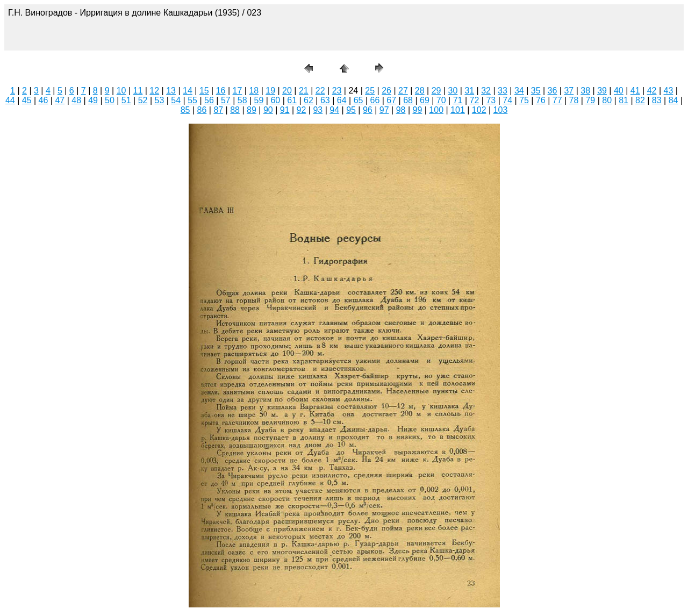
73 (491, 100)
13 (171, 91)
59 (259, 100)
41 (635, 91)
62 (309, 100)
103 (501, 110)
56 (209, 100)
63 (325, 100)
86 (202, 110)
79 (590, 100)
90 (268, 110)
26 (386, 91)
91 (285, 110)
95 (351, 110)
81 (623, 100)
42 (652, 91)
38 (585, 91)
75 (524, 100)
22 (320, 91)
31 (469, 91)
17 (238, 91)
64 (342, 100)
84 (673, 100)
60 (275, 100)
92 (302, 110)
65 (359, 100)
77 (557, 100)
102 (479, 110)
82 (640, 100)
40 (619, 91)
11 (138, 91)
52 (143, 100)
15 (204, 91)
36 (553, 91)
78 (574, 100)
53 (160, 100)
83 (657, 100)
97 (384, 110)
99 (418, 110)
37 (569, 91)
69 (425, 100)
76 (541, 100)
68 (408, 100)
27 (403, 91)
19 (270, 91)
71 (458, 100)
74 (507, 100)
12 (154, 91)
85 (185, 110)
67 (391, 100)
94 (334, 110)
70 (441, 100)
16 (221, 91)
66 (375, 100)
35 (536, 91)
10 (121, 91)
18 (254, 91)
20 (287, 91)
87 (218, 110)
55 (192, 100)
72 (475, 100)
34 (519, 91)
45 (27, 100)
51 (126, 100)
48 (76, 100)
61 (292, 100)
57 (226, 100)
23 (337, 91)
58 (242, 100)
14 (188, 91)
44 (10, 100)
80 (607, 100)
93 (318, 110)
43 (669, 91)
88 (235, 110)
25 (370, 91)
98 (401, 110)
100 (436, 110)
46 (44, 100)
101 (458, 110)
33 (503, 91)
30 (453, 91)
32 (486, 91)
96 (368, 110)
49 (93, 100)
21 (304, 91)
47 (60, 100)
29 (436, 91)
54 (176, 100)
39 (602, 91)
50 (110, 100)
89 (252, 110)
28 (420, 91)
